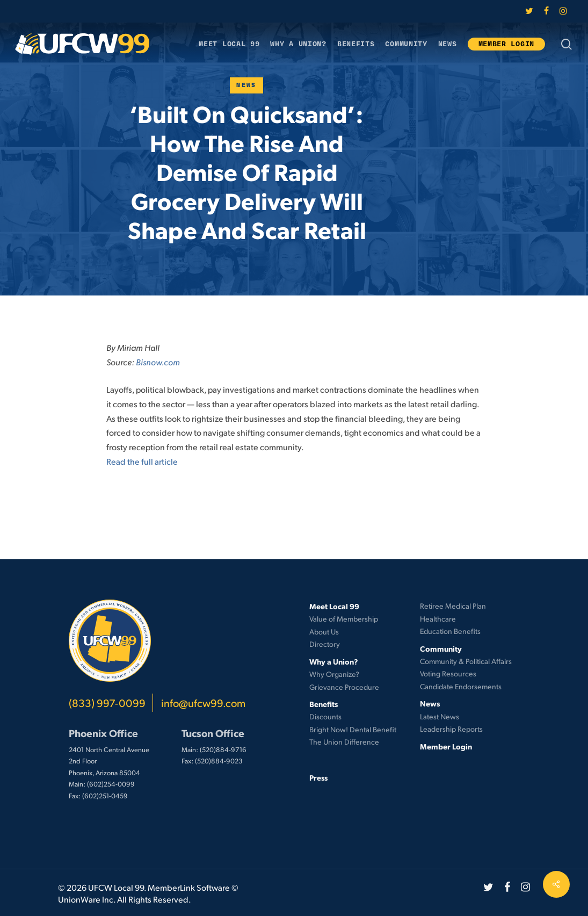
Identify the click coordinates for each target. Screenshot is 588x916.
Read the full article (142, 461)
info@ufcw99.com (203, 703)
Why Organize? (334, 674)
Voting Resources (448, 673)
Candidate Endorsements (461, 686)
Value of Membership (344, 619)
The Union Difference (344, 742)
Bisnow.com (158, 362)
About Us (324, 632)
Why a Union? (334, 661)
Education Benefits (450, 631)
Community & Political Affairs (466, 661)
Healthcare (438, 619)
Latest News (440, 716)
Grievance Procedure (344, 687)
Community (441, 648)
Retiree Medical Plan (453, 606)
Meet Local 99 (334, 606)
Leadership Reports (451, 729)
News (246, 85)
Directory (325, 644)
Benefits (324, 704)
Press (318, 777)
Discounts (325, 716)
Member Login (446, 746)
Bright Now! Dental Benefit (353, 729)
